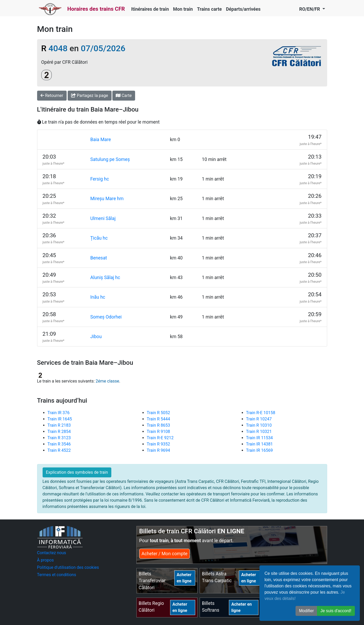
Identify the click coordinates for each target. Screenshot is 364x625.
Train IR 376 (59, 413)
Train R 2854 (59, 432)
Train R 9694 (158, 450)
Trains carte (209, 9)
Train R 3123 (59, 438)
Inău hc (98, 297)
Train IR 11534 (260, 438)
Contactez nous (52, 553)
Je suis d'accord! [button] (336, 611)
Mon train (183, 9)
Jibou (96, 337)
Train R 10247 (259, 419)
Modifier (306, 611)
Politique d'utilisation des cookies (68, 567)
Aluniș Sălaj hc (105, 277)
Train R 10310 (259, 425)
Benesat (99, 258)
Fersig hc (100, 179)
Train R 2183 (59, 425)
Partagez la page (90, 96)
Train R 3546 (59, 444)
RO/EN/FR (310, 9)
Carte (124, 96)
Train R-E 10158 (261, 413)
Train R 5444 (158, 419)
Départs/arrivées (243, 9)
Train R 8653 (158, 425)
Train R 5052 (158, 413)
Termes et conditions (57, 575)
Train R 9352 (158, 444)
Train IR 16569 (260, 450)
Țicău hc (99, 238)
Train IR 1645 (60, 419)
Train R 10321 (259, 432)
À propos (45, 560)
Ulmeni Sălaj (103, 218)
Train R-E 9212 (160, 438)
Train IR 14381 (260, 444)
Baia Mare (101, 140)
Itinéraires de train (150, 9)
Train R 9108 (158, 432)
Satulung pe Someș (110, 159)
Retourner (52, 96)
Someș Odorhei (106, 317)
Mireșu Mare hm (107, 199)
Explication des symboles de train (77, 472)
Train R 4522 (59, 450)
